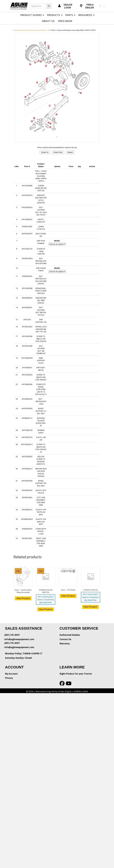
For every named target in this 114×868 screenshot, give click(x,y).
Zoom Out (58, 152)
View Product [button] (46, 609)
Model (57, 241)
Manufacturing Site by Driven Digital (54, 691)
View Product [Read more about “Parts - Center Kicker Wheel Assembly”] (23, 598)
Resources (85, 15)
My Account (11, 674)
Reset (70, 152)
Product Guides (31, 15)
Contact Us (65, 639)
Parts (69, 15)
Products (53, 15)
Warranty (65, 644)
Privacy (9, 678)
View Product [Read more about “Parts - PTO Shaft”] (68, 596)
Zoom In (45, 152)
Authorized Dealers (70, 635)
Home (16, 30)
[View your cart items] (102, 6)
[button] (43, 15)
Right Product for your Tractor (76, 674)
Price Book (65, 21)
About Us (48, 21)
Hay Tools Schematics (33, 30)
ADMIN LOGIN (81, 691)
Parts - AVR (46, 30)
